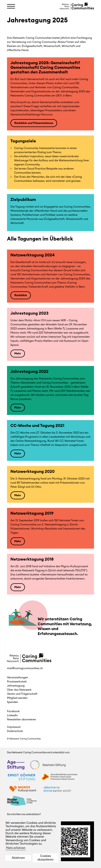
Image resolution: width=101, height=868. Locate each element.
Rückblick (21, 295)
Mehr (18, 354)
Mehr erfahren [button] (16, 848)
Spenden (13, 702)
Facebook (13, 711)
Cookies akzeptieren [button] (45, 858)
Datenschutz (15, 731)
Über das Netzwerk (19, 690)
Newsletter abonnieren (21, 719)
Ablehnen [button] (18, 858)
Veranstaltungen (17, 678)
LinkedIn (12, 715)
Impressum (14, 727)
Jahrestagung (16, 686)
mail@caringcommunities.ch (25, 668)
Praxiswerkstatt (17, 682)
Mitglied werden (17, 698)
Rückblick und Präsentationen (34, 123)
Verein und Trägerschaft (22, 694)
